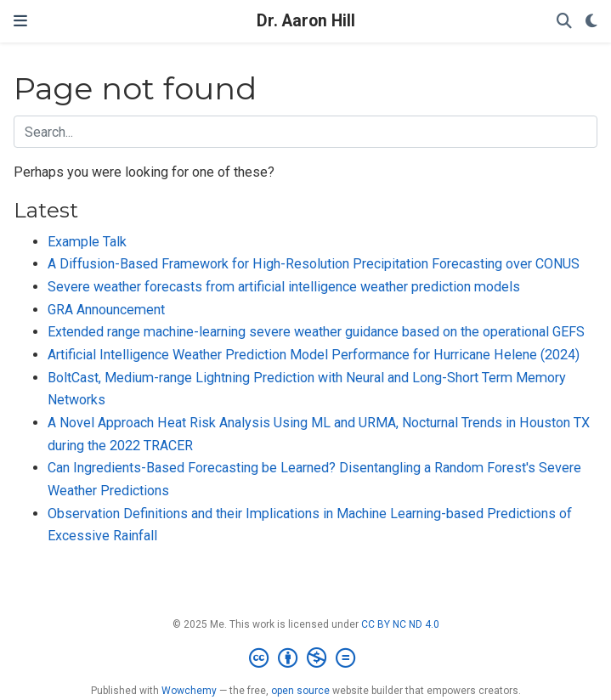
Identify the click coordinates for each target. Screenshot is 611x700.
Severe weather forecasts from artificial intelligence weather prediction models (284, 287)
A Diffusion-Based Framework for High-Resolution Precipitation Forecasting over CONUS (314, 264)
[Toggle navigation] (20, 21)
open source (300, 691)
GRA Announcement (106, 310)
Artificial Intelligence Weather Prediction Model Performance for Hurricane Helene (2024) (314, 355)
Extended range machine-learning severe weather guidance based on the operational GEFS (316, 332)
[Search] (564, 22)
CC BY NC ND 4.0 (400, 624)
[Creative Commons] (305, 658)
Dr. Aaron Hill (306, 21)
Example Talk (87, 242)
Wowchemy (189, 691)
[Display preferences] (591, 22)
